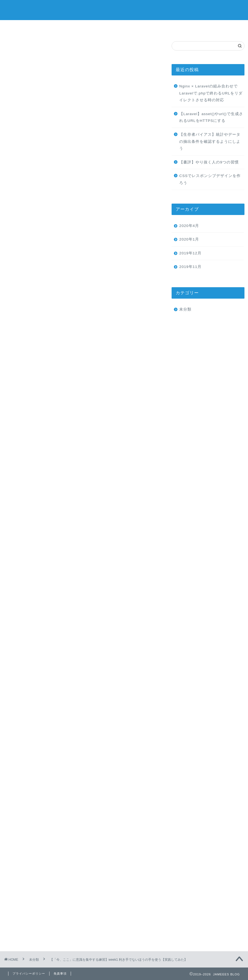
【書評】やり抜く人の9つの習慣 (211, 162)
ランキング (144, 27)
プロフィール (65, 27)
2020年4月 (189, 226)
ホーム (25, 27)
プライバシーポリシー (29, 973)
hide (100, 202)
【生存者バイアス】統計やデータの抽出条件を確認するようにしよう (210, 141)
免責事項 (60, 973)
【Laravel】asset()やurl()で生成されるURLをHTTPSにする (211, 117)
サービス (104, 27)
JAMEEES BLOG (124, 10)
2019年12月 (190, 253)
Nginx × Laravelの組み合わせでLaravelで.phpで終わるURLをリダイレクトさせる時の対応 (211, 93)
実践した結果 (50, 237)
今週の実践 (48, 229)
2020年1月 (189, 239)
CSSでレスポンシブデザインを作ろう (210, 179)
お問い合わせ (223, 27)
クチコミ (183, 27)
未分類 (15, 49)
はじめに (46, 221)
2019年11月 (190, 267)
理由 (50, 246)
